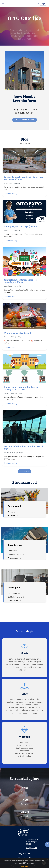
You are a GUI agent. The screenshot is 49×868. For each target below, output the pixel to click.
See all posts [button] (25, 471)
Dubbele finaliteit (16, 554)
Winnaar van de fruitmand (17, 333)
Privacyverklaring (20, 864)
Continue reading (10, 193)
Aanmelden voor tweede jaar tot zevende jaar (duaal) (20, 281)
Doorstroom (14, 551)
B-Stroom (13, 516)
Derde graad (14, 588)
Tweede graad (15, 545)
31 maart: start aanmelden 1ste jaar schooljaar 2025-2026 (21, 388)
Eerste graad (14, 506)
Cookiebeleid (30, 864)
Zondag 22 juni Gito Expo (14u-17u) (21, 227)
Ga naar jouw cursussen (25, 120)
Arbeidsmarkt (14, 558)
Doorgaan (25, 866)
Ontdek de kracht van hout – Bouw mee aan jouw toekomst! (23, 178)
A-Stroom (13, 512)
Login (43, 4)
